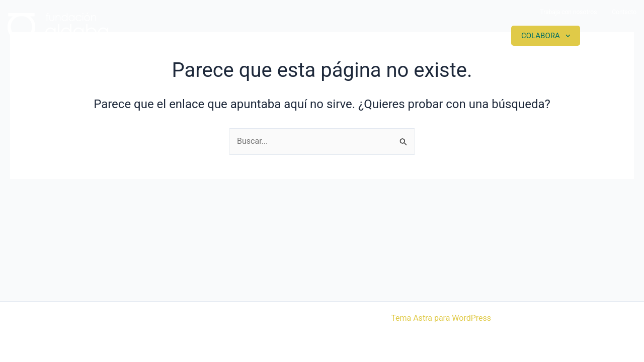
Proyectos (390, 36)
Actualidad (466, 36)
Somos (324, 36)
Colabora (541, 36)
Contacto (624, 12)
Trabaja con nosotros (568, 12)
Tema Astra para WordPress (441, 318)
